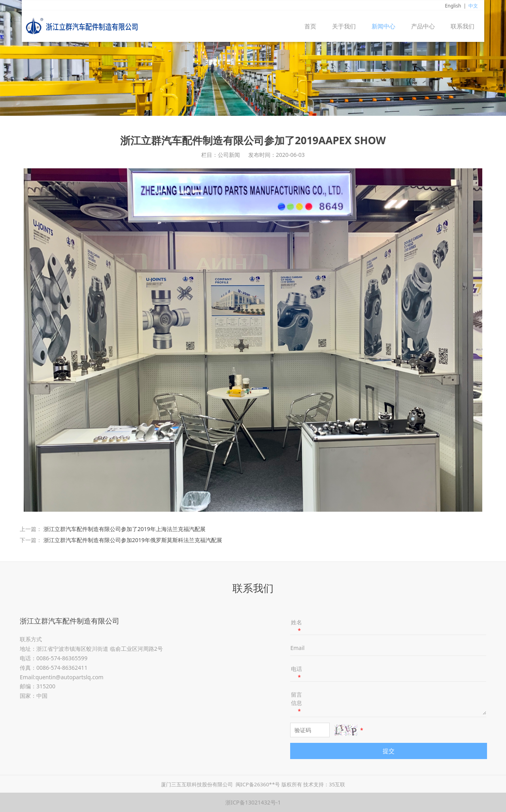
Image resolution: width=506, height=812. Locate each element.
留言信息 (296, 703)
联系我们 (463, 26)
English (453, 6)
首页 (310, 26)
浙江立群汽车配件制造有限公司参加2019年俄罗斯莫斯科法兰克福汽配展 (133, 540)
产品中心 (423, 26)
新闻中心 (383, 26)
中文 (473, 6)
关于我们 (344, 26)
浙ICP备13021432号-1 (253, 802)
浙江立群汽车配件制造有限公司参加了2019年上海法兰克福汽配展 (125, 529)
